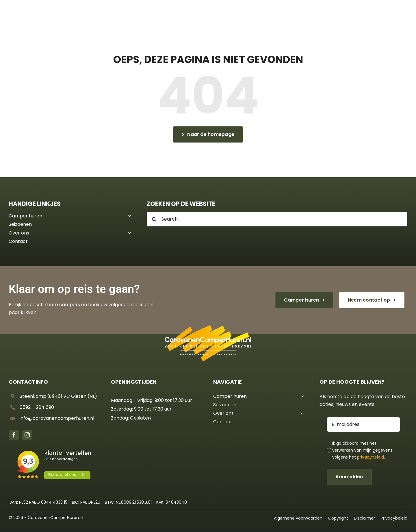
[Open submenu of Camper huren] (128, 216)
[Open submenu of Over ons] (128, 233)
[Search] (154, 219)
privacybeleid (370, 457)
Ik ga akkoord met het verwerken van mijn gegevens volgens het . (362, 450)
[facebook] (14, 435)
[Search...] (277, 219)
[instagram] (27, 435)
